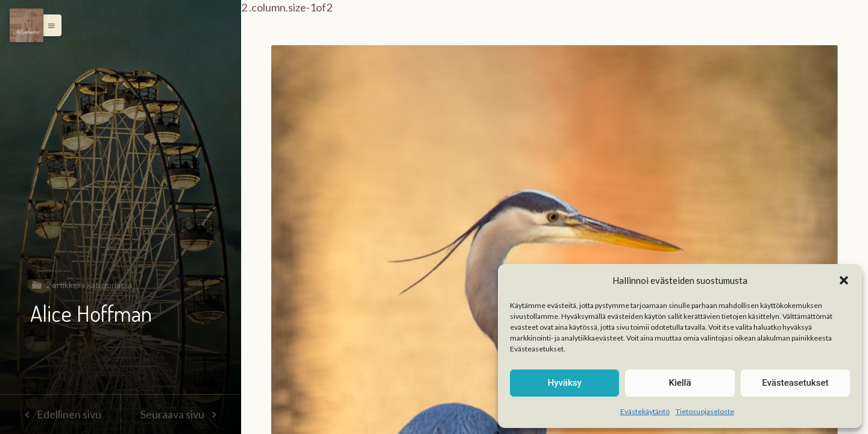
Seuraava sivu (181, 414)
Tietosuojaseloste (705, 411)
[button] (844, 280)
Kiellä (680, 383)
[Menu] (27, 25)
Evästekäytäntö (645, 411)
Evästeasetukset (795, 383)
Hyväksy (565, 383)
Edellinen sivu (60, 414)
